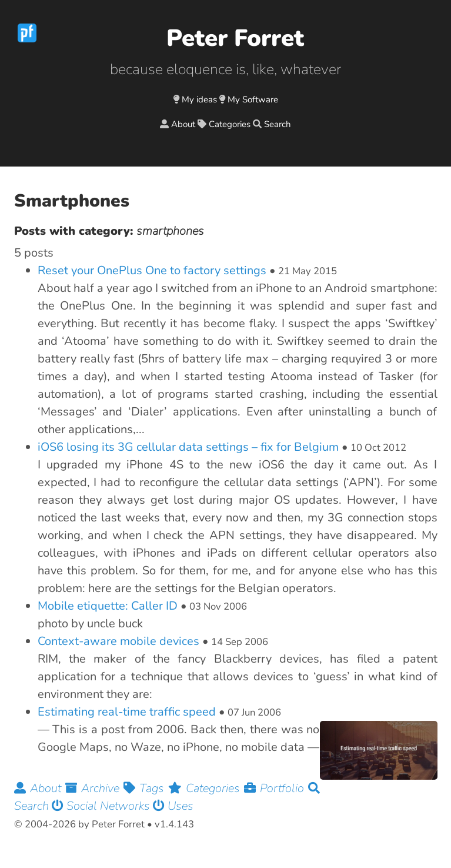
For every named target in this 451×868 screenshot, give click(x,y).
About (183, 124)
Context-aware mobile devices (118, 641)
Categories (230, 124)
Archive (94, 788)
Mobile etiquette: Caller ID (108, 606)
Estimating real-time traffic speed (127, 712)
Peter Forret (235, 38)
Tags (146, 788)
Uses (173, 806)
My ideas (199, 99)
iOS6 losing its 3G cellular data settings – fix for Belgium (188, 447)
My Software (253, 99)
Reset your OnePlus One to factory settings (152, 270)
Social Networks (102, 806)
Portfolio (276, 788)
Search (278, 124)
